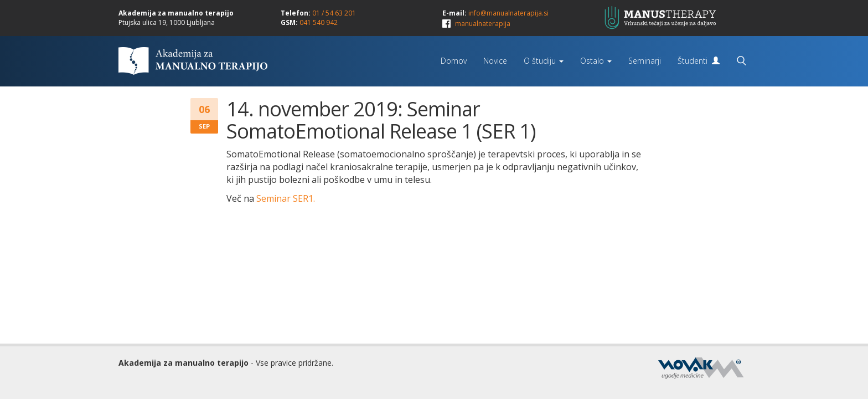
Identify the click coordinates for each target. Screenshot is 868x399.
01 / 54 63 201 (334, 13)
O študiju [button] (544, 61)
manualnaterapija (483, 24)
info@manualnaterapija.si (508, 13)
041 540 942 (319, 22)
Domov (454, 61)
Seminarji (645, 61)
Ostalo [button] (596, 61)
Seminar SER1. (286, 198)
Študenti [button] (699, 61)
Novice (495, 61)
